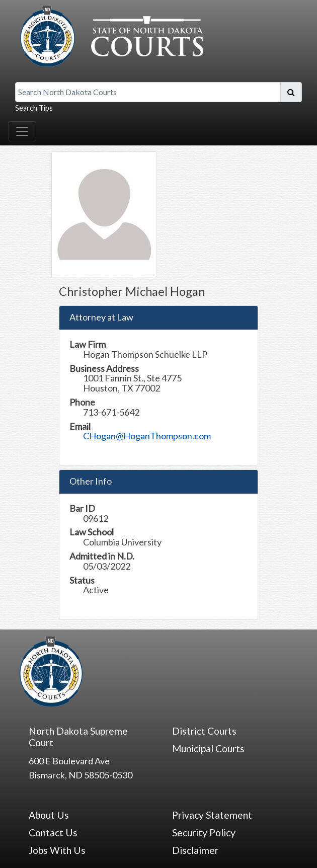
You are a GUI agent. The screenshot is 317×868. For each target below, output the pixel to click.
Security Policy (204, 833)
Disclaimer (195, 850)
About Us (49, 815)
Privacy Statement (212, 815)
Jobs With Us (57, 850)
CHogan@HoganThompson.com (147, 436)
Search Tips (34, 108)
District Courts (204, 731)
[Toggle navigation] (22, 131)
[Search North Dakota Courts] (148, 92)
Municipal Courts (208, 748)
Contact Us (53, 833)
